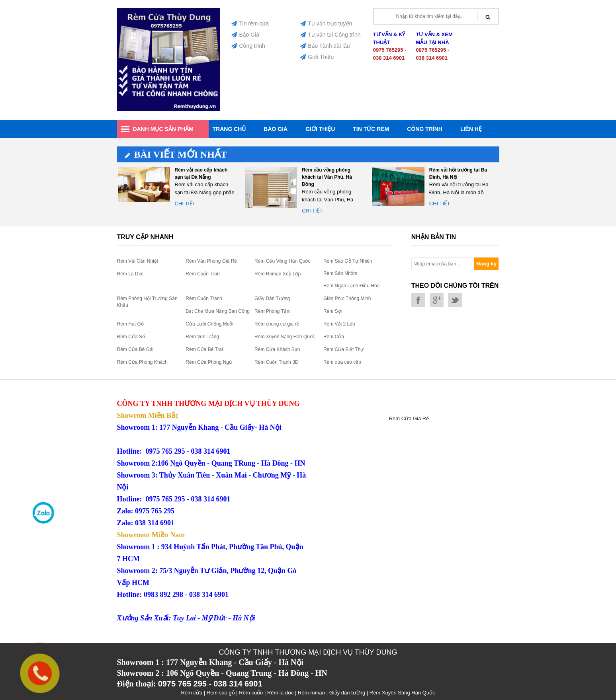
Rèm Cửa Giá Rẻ (409, 418)
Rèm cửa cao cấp (342, 362)
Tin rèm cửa (250, 23)
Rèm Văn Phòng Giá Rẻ (211, 261)
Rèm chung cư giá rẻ (277, 324)
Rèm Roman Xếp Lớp (278, 274)
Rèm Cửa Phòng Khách (142, 362)
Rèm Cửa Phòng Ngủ (209, 362)
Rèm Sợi (332, 311)
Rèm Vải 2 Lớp (339, 324)
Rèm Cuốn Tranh (204, 298)
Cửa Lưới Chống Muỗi (209, 324)
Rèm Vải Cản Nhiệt (138, 261)
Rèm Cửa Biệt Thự (343, 349)
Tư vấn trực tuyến (326, 23)
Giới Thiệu (317, 57)
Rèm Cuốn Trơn (202, 274)
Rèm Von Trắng (202, 337)
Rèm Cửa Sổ (131, 337)
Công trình (248, 46)
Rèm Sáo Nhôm (340, 273)
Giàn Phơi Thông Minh (347, 298)
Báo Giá (245, 35)
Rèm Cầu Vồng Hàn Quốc (282, 261)
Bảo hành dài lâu (325, 46)
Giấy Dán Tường (272, 298)
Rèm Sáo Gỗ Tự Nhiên (348, 261)
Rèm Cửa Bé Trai (204, 349)
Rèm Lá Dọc (130, 274)
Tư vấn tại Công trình (330, 35)
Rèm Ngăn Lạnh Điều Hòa (351, 286)
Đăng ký (486, 264)
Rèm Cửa (334, 337)
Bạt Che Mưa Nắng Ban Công (218, 311)
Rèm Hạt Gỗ (130, 324)
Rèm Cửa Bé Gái (135, 349)
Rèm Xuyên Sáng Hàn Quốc (285, 337)
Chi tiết (185, 204)
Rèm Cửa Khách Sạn (277, 349)
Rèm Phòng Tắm (273, 311)
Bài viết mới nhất (176, 154)
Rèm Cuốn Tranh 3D (276, 362)
